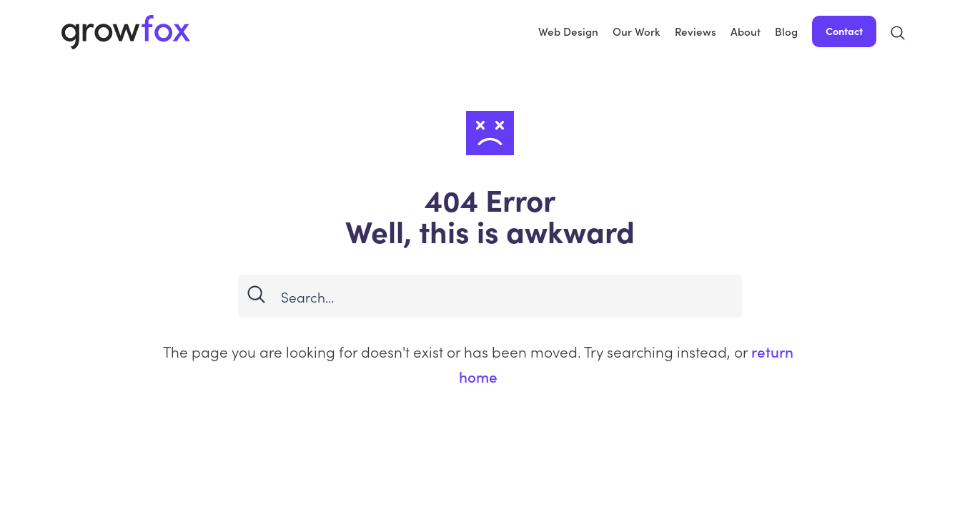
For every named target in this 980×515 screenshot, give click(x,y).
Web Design (568, 31)
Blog (786, 31)
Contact (844, 31)
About (746, 31)
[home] (126, 31)
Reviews (696, 31)
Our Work (637, 31)
